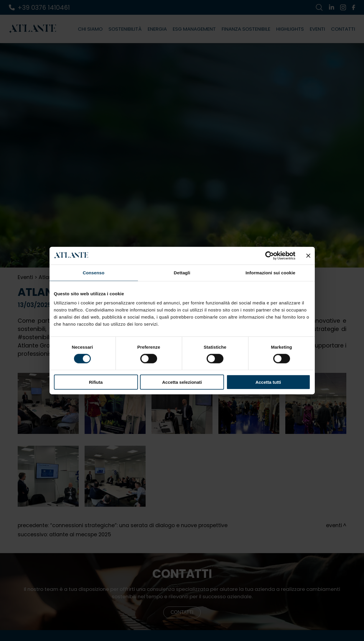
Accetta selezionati (182, 382)
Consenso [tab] (94, 272)
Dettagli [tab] (182, 272)
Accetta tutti (268, 382)
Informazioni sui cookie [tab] (270, 272)
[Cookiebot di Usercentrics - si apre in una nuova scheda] (270, 255)
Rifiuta (96, 382)
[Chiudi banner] (308, 255)
